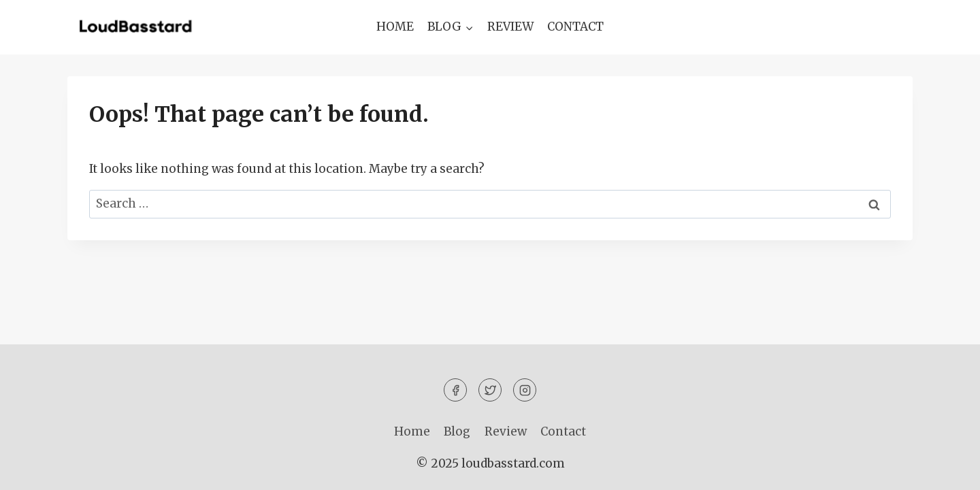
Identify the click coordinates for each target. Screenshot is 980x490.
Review (510, 27)
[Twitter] (490, 390)
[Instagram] (525, 390)
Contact (575, 27)
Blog (457, 431)
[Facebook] (455, 390)
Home (395, 27)
